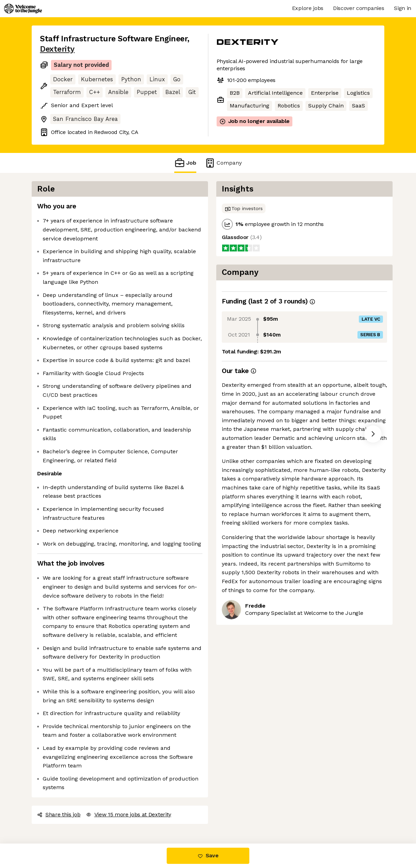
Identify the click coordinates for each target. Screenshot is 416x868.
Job (185, 163)
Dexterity (57, 49)
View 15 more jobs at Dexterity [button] (129, 814)
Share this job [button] (59, 814)
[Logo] (23, 9)
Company (223, 163)
